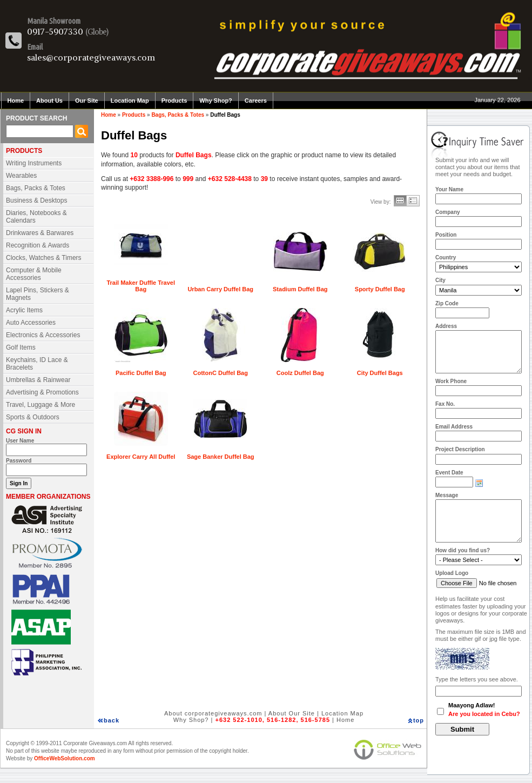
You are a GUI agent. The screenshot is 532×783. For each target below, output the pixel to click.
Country (446, 257)
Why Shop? (216, 101)
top (419, 720)
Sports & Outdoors (33, 417)
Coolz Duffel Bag (300, 373)
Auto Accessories (31, 323)
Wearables (21, 176)
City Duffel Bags (380, 373)
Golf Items (21, 347)
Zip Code (447, 303)
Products (174, 101)
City (440, 280)
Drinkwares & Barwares (40, 233)
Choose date (479, 483)
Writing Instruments (34, 163)
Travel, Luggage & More (41, 405)
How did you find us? (463, 550)
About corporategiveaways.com (213, 713)
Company (448, 212)
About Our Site (292, 713)
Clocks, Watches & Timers (44, 258)
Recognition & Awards (38, 245)
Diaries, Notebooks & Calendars (36, 217)
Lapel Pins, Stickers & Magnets (38, 294)
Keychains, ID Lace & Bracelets (37, 364)
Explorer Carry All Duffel (141, 457)
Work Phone (451, 381)
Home (16, 101)
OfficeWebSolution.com (65, 758)
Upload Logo (452, 573)
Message (447, 495)
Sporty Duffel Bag (380, 289)
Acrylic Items (24, 310)
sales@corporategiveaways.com (91, 57)
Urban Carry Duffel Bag (220, 289)
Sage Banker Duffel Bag (221, 457)
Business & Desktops (36, 200)
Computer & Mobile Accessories (34, 274)
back (112, 720)
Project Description (460, 449)
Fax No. (445, 404)
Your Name (449, 189)
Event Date (449, 473)
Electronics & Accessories (43, 335)
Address (446, 326)
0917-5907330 (55, 31)
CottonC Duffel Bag (221, 373)
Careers (256, 101)
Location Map (130, 101)
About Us (49, 101)
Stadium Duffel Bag (300, 289)
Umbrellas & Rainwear (38, 380)
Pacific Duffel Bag (141, 373)
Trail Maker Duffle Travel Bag (141, 286)
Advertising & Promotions (42, 392)
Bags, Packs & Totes (36, 188)
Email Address (454, 427)
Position (446, 235)
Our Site (87, 101)
